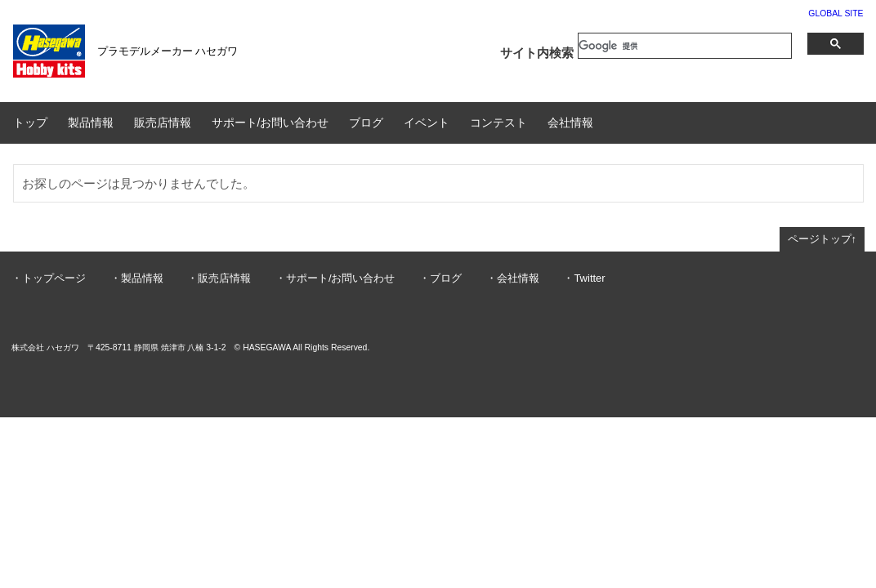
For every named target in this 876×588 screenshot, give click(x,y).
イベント (427, 122)
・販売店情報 (219, 278)
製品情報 (91, 122)
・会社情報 (513, 278)
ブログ (366, 122)
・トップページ (49, 278)
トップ (30, 122)
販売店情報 (163, 122)
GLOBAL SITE (836, 13)
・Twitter (584, 278)
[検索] (685, 46)
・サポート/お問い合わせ (335, 278)
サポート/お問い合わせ (270, 122)
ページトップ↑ (822, 239)
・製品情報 (137, 278)
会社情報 (570, 122)
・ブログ (440, 278)
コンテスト (498, 122)
